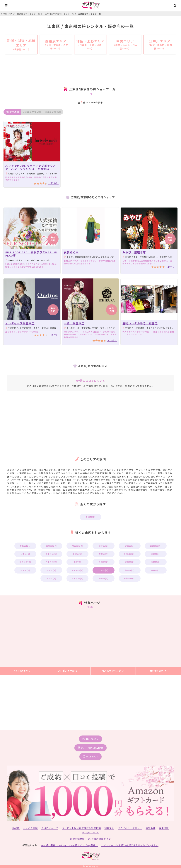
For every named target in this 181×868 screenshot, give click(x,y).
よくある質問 (30, 828)
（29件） (53, 183)
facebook (90, 756)
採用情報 (164, 828)
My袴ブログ (158, 671)
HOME (16, 828)
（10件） (171, 267)
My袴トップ (23, 671)
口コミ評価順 (53, 112)
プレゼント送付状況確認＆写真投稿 (81, 828)
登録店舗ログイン (100, 839)
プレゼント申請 (68, 671)
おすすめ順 (12, 112)
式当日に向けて (50, 828)
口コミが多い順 (32, 112)
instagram (90, 739)
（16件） (112, 340)
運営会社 (150, 828)
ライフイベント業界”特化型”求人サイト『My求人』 (130, 845)
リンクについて (90, 832)
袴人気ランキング (113, 671)
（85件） (53, 335)
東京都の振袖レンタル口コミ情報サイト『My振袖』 (69, 845)
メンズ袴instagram (90, 748)
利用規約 (109, 828)
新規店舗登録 (77, 839)
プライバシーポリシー (130, 828)
